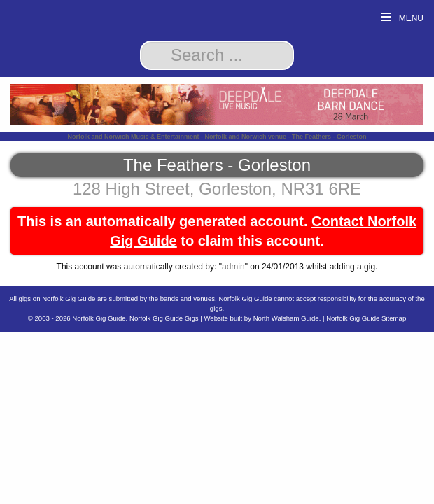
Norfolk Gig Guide (99, 318)
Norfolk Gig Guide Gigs (164, 318)
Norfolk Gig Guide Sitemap (366, 318)
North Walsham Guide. (287, 318)
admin (233, 267)
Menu (402, 18)
